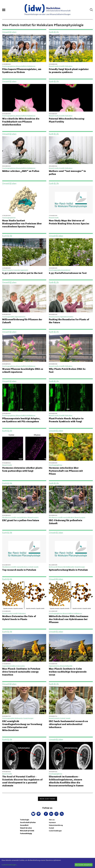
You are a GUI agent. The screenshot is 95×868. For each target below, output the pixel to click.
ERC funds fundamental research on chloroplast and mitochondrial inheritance (68, 724)
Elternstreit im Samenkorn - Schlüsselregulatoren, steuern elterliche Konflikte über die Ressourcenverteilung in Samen (66, 781)
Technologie (25, 820)
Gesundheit (24, 825)
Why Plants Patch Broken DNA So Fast (67, 370)
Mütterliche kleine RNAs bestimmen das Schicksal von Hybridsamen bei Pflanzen (69, 619)
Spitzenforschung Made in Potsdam (68, 570)
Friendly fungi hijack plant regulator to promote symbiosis (69, 71)
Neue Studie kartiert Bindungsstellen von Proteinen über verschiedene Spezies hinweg (22, 224)
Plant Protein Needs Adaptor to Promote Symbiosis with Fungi (66, 420)
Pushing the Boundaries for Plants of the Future (69, 321)
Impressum (52, 822)
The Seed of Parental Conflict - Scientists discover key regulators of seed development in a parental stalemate (22, 781)
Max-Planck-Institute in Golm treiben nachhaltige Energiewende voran (68, 672)
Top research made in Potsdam (19, 570)
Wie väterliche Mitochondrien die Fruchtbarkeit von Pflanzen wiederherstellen (21, 122)
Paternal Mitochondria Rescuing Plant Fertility (67, 120)
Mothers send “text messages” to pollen (67, 173)
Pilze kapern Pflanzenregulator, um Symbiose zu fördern (22, 71)
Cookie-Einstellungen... (9, 865)
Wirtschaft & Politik (27, 831)
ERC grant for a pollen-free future (21, 520)
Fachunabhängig (26, 833)
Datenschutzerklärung (56, 825)
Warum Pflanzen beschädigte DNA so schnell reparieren (23, 370)
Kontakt (51, 828)
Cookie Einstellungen (55, 831)
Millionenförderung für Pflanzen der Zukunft (22, 321)
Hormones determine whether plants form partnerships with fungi (22, 469)
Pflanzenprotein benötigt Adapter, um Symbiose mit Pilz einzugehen (21, 420)
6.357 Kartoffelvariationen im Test (68, 273)
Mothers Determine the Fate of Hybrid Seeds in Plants (19, 618)
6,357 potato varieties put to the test (22, 273)
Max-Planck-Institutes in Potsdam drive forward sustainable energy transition (21, 672)
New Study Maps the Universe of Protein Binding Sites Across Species (69, 222)
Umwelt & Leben (26, 828)
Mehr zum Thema (48, 799)
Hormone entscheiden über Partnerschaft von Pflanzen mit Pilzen (66, 471)
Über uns (52, 820)
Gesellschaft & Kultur (28, 822)
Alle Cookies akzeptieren (84, 865)
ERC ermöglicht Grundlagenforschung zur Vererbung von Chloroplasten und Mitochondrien (22, 726)
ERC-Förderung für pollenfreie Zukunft (66, 522)
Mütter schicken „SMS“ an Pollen (21, 171)
